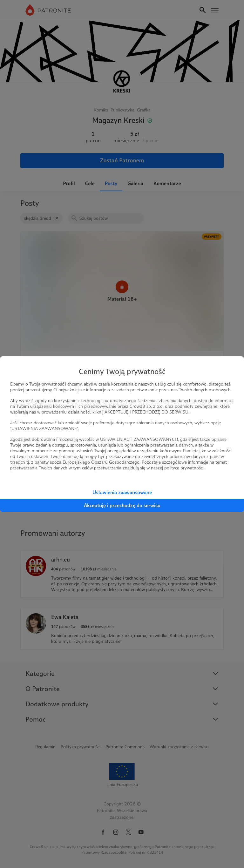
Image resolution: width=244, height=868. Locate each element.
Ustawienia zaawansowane (122, 492)
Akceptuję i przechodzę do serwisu (122, 505)
